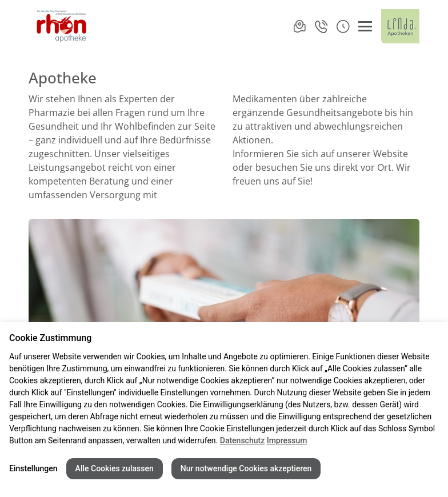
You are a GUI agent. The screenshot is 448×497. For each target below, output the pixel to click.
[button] (343, 26)
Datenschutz (242, 440)
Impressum (287, 440)
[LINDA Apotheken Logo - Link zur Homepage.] (400, 26)
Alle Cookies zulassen (115, 468)
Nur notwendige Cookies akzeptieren (246, 468)
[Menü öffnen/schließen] (365, 26)
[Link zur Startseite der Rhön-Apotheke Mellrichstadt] (59, 26)
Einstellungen (33, 468)
